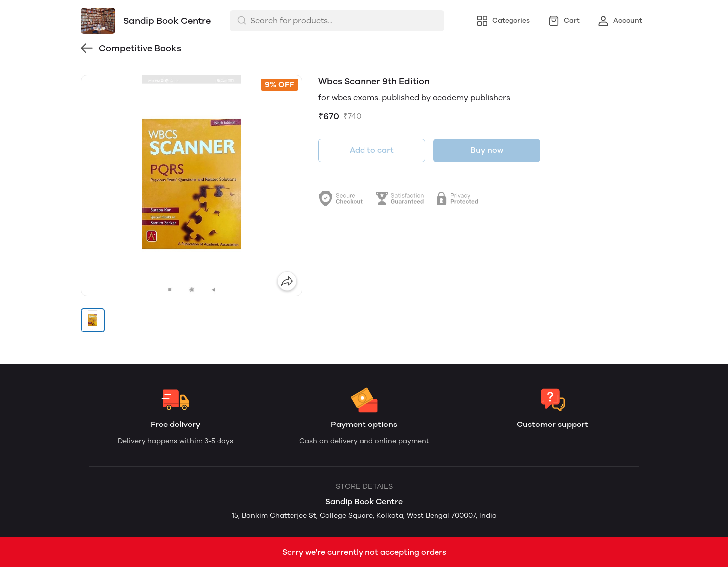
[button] (93, 320)
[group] (192, 186)
